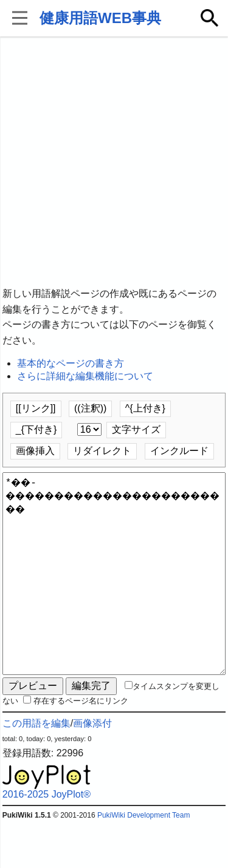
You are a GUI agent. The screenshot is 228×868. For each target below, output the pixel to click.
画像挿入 (35, 451)
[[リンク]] (36, 408)
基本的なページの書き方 (71, 363)
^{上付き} (145, 408)
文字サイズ (136, 429)
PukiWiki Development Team (144, 859)
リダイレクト (102, 451)
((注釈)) (90, 408)
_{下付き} (36, 429)
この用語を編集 (36, 767)
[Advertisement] (114, 162)
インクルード (179, 451)
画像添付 (92, 767)
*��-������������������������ (114, 595)
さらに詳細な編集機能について (85, 376)
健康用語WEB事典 (100, 18)
